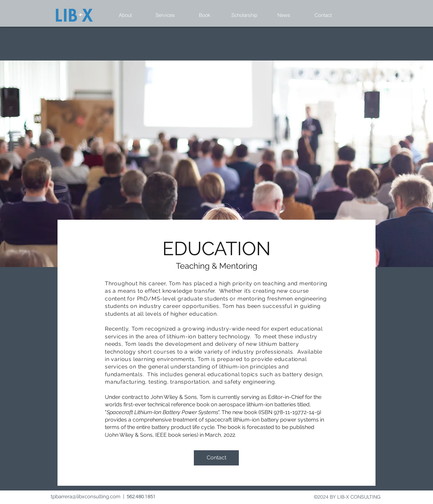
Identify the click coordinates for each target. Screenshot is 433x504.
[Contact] (216, 458)
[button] (125, 15)
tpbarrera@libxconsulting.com (86, 497)
